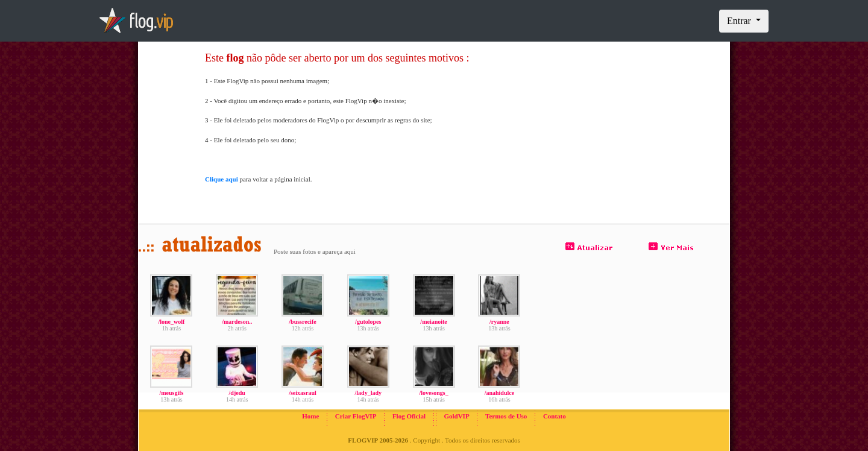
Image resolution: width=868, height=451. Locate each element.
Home (310, 416)
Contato (555, 416)
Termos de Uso (506, 416)
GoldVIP (456, 416)
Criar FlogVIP (356, 416)
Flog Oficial (409, 416)
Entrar (740, 21)
